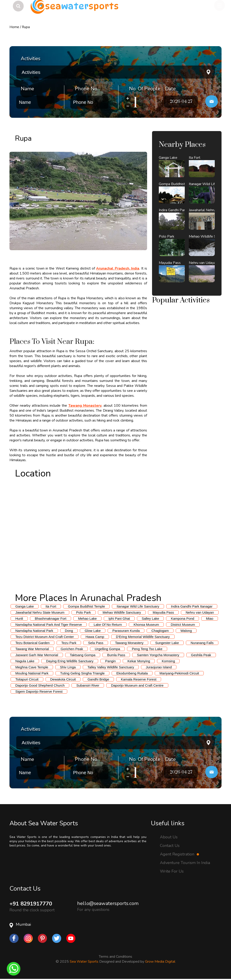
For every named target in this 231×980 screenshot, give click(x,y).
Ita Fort (51, 606)
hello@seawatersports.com (108, 903)
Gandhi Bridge (98, 679)
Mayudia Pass (163, 612)
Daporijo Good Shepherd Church (40, 685)
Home (14, 27)
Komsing (168, 661)
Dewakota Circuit (63, 679)
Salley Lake (150, 618)
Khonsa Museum (146, 625)
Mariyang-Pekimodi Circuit (179, 673)
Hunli (19, 618)
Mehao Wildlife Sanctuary (122, 612)
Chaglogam (160, 631)
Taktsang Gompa (83, 655)
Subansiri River (88, 685)
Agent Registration (179, 854)
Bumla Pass (116, 655)
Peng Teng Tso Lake (147, 649)
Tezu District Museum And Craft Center (45, 637)
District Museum (183, 625)
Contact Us (170, 846)
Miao (210, 618)
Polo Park (84, 612)
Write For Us (172, 871)
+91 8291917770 (31, 904)
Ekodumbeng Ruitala (132, 673)
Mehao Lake (87, 618)
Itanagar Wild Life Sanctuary (138, 606)
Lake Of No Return (108, 625)
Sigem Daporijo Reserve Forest (39, 691)
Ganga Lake (25, 606)
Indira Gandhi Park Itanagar (192, 606)
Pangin (110, 661)
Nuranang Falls (202, 643)
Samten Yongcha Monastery (158, 655)
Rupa (26, 27)
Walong (186, 631)
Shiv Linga (68, 667)
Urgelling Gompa (107, 649)
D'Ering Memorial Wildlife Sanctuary (143, 637)
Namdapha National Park (34, 631)
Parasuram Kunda (126, 631)
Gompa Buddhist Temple (86, 606)
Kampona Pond (182, 618)
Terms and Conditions (115, 957)
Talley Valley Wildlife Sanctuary (111, 667)
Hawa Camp (95, 637)
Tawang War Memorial (32, 649)
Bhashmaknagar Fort (51, 618)
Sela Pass (96, 643)
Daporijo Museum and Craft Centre (137, 685)
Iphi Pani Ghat (119, 618)
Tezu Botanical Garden (32, 643)
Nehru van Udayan (200, 612)
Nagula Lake (25, 661)
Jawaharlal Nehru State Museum (40, 612)
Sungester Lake (167, 643)
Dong (69, 631)
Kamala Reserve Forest (139, 679)
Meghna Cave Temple (32, 667)
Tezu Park (69, 643)
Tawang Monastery (129, 643)
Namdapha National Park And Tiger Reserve (49, 625)
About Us (169, 837)
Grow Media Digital (160, 962)
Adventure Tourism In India (185, 863)
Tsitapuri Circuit (27, 679)
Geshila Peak (201, 655)
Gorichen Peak (72, 649)
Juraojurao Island (159, 667)
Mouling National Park (32, 673)
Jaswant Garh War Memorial (37, 655)
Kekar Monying (139, 661)
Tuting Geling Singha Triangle (82, 673)
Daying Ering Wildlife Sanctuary (70, 661)
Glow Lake (93, 631)
